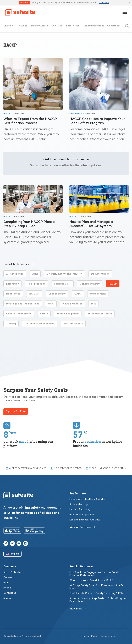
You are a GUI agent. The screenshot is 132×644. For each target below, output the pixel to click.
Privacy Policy (90, 636)
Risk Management (93, 26)
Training (11, 324)
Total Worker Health (100, 314)
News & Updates (73, 304)
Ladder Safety (57, 294)
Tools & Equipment (68, 314)
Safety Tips (73, 26)
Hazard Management (82, 515)
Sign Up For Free (16, 411)
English (13, 554)
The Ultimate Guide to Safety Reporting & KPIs (96, 593)
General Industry (90, 284)
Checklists (10, 26)
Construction (115, 26)
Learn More (104, 3)
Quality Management (19, 314)
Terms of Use (108, 636)
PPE (93, 304)
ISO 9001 (34, 294)
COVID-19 (57, 26)
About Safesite (12, 572)
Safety (44, 314)
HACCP (7, 114)
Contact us (10, 593)
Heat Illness (13, 294)
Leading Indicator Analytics (85, 520)
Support (8, 598)
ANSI (35, 274)
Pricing (7, 588)
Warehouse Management (40, 324)
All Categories (15, 274)
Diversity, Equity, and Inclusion (64, 274)
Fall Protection (37, 284)
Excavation (13, 284)
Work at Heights (73, 324)
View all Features (82, 527)
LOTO (78, 294)
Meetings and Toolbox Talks (23, 304)
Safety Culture (39, 26)
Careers (8, 578)
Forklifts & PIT (63, 284)
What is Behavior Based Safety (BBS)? (91, 580)
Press (7, 583)
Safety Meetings (79, 504)
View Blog (78, 609)
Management (98, 294)
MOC (51, 304)
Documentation (100, 274)
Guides (23, 26)
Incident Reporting (80, 509)
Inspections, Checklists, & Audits (87, 499)
